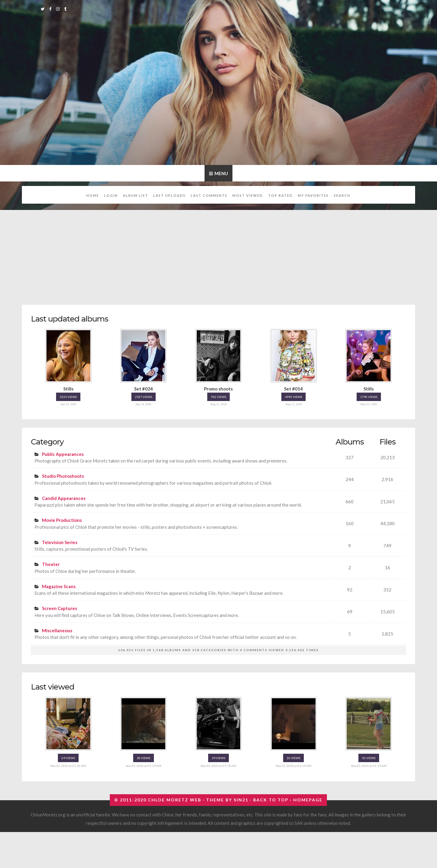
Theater (51, 564)
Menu (221, 173)
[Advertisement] (218, 254)
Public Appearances (63, 454)
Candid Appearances (64, 498)
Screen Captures (60, 608)
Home (93, 195)
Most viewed (248, 195)
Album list (136, 195)
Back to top (271, 800)
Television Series (60, 542)
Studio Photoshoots (63, 476)
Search (342, 195)
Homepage (308, 800)
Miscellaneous (57, 630)
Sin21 (241, 800)
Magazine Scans (59, 586)
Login (111, 195)
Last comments (209, 195)
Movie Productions (62, 520)
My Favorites (313, 195)
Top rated (280, 195)
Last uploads (169, 195)
